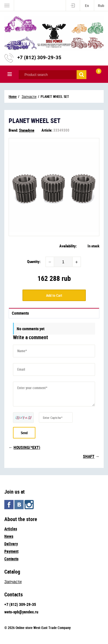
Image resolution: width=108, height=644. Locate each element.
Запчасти (13, 582)
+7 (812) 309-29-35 (39, 57)
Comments (20, 313)
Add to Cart (54, 295)
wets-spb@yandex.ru (21, 612)
